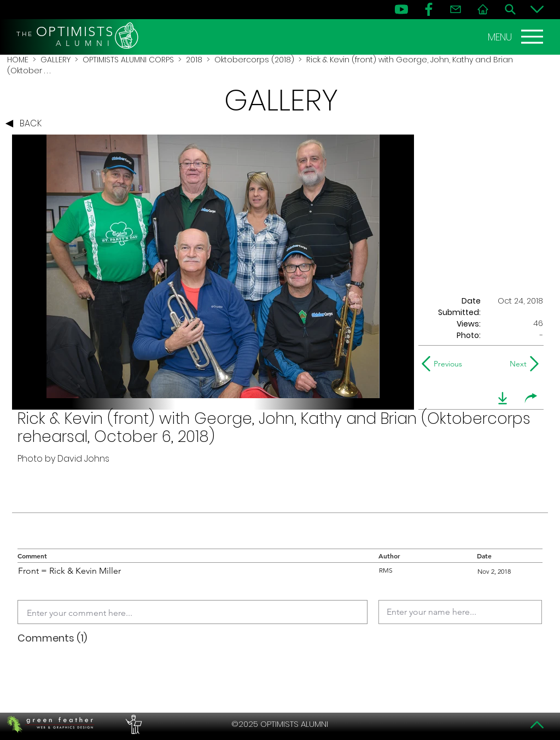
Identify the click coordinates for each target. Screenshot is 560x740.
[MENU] (517, 37)
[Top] (537, 725)
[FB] (429, 9)
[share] (531, 398)
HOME (18, 60)
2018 (194, 60)
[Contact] (456, 9)
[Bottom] (537, 9)
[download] (503, 398)
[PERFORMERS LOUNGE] (132, 724)
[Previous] (444, 364)
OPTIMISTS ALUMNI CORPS (128, 60)
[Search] (510, 9)
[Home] (483, 9)
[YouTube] (401, 9)
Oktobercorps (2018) (254, 60)
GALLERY (56, 60)
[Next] (516, 364)
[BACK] (26, 124)
